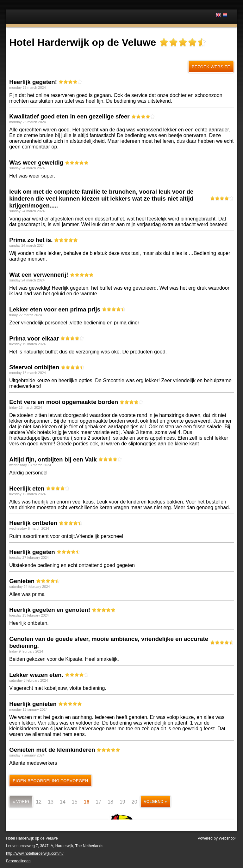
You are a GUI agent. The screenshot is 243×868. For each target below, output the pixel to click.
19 (122, 802)
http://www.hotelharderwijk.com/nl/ (35, 853)
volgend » (156, 802)
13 (51, 802)
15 (75, 802)
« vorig (21, 802)
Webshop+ (228, 838)
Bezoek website (211, 67)
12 (39, 802)
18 (110, 802)
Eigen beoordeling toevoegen (50, 781)
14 (63, 802)
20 (134, 802)
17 (98, 802)
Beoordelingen (18, 861)
